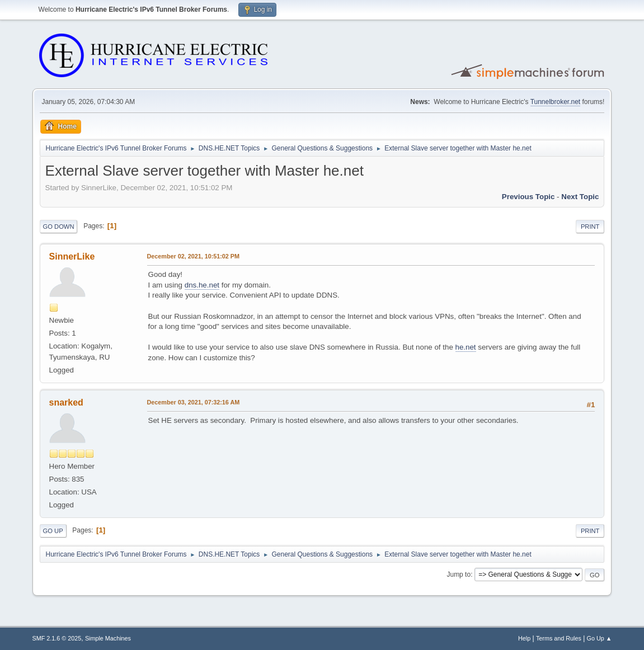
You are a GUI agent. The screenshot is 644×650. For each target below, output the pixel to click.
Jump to (459, 574)
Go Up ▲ (600, 638)
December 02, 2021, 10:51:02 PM (193, 256)
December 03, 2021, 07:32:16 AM (194, 402)
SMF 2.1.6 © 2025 (57, 638)
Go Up (53, 531)
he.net (466, 347)
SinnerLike (72, 256)
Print (590, 227)
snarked (66, 402)
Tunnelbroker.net (556, 102)
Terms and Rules (559, 638)
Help (524, 638)
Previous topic (528, 197)
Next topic (580, 197)
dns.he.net (202, 285)
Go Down (59, 227)
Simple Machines (108, 638)
